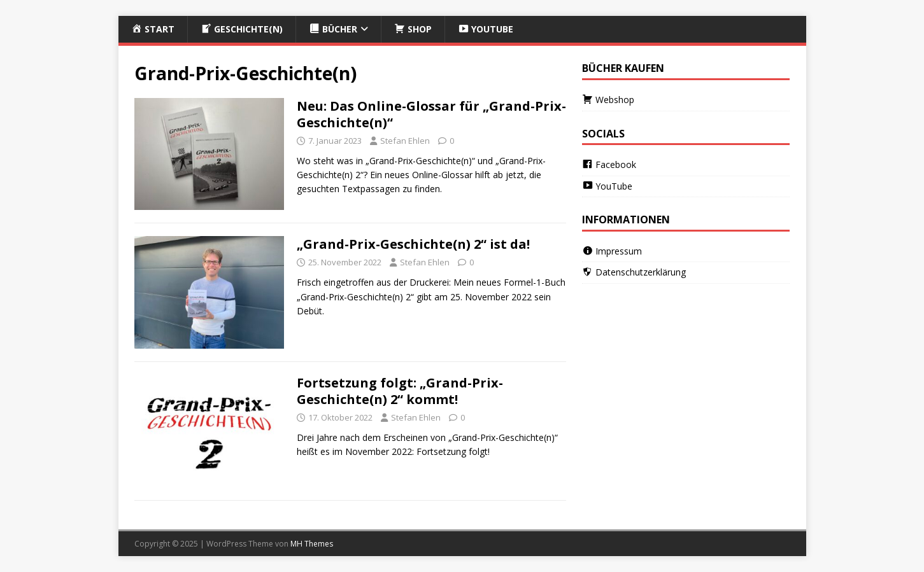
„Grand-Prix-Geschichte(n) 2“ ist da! (413, 244)
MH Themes (312, 544)
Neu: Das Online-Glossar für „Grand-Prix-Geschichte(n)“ (431, 114)
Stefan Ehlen (405, 141)
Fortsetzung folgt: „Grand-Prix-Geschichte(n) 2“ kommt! (400, 391)
